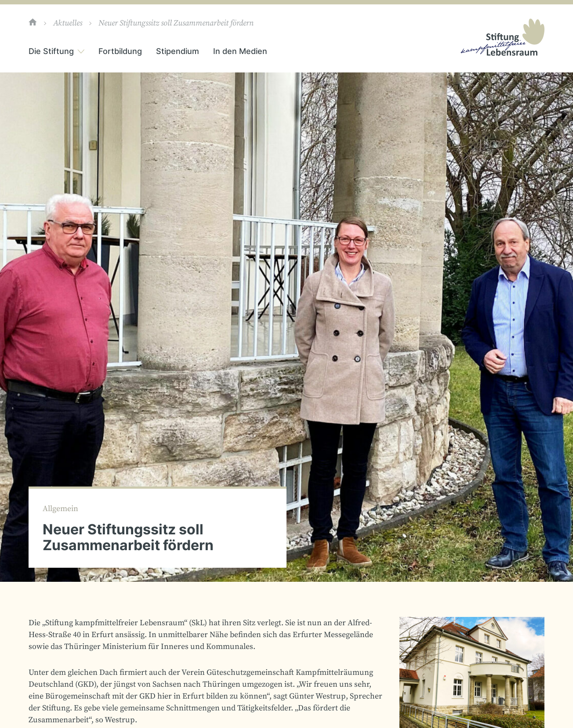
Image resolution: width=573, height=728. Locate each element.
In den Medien (240, 51)
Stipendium (178, 51)
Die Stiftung (51, 51)
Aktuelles (68, 23)
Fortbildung (120, 51)
